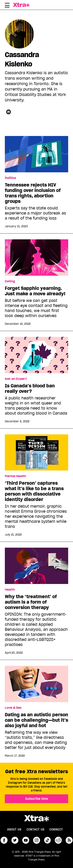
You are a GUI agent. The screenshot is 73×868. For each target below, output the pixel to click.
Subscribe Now (37, 799)
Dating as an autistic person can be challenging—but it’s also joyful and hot (36, 720)
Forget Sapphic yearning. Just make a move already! (35, 291)
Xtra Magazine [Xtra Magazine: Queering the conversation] (22, 5)
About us (14, 830)
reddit (58, 840)
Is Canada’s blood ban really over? (30, 389)
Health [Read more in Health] (10, 590)
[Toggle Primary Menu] (7, 6)
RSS (69, 840)
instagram (37, 840)
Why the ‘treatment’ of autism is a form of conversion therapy (31, 602)
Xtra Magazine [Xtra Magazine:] (36, 818)
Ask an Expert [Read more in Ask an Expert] (16, 379)
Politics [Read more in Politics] (10, 178)
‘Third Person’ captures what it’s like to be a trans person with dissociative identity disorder (34, 491)
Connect (56, 830)
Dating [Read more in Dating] (10, 281)
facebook (4, 840)
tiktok (47, 840)
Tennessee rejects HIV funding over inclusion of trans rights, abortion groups (33, 193)
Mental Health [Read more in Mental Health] (15, 476)
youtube (26, 840)
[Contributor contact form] (9, 112)
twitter (15, 840)
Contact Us (35, 830)
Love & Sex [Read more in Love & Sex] (13, 708)
